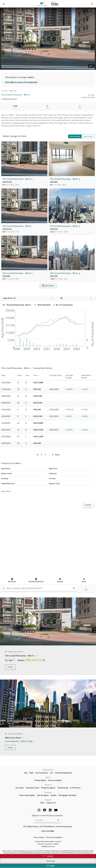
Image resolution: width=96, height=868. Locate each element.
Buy (26, 773)
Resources (48, 792)
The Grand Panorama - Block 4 (65, 273)
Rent (31, 773)
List (51, 773)
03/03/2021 (6, 430)
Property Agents (48, 788)
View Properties (12, 741)
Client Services (48, 770)
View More (6, 491)
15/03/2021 (6, 423)
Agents (48, 777)
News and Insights (27, 795)
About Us (48, 785)
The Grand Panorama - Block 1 (17, 226)
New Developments (63, 773)
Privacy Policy (39, 837)
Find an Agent (40, 780)
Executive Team (32, 788)
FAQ (42, 803)
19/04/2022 (6, 416)
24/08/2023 (6, 403)
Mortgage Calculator (67, 795)
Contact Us (51, 803)
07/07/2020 (6, 436)
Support (48, 800)
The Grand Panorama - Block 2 (17, 179)
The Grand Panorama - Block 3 (65, 179)
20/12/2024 (6, 383)
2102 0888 (48, 866)
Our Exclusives (42, 773)
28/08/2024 (6, 396)
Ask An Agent (43, 795)
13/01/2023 (6, 410)
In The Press (75, 788)
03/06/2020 (6, 443)
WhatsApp (48, 861)
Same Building (75, 136)
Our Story (20, 788)
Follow (10, 667)
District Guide (27, 741)
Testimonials (63, 788)
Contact (48, 856)
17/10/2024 (6, 389)
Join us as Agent (55, 780)
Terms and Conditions (54, 837)
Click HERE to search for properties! (21, 82)
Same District (88, 136)
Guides (53, 795)
